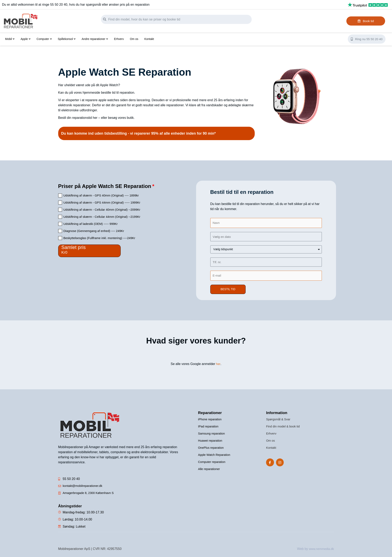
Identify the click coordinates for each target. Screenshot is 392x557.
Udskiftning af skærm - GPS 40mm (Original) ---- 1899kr (101, 195)
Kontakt (149, 39)
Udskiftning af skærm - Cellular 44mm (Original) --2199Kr (102, 217)
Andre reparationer (95, 39)
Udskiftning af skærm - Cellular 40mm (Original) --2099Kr (102, 210)
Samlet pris (74, 247)
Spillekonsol (67, 39)
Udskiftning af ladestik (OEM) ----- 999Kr (91, 224)
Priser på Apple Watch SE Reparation (105, 186)
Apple (25, 39)
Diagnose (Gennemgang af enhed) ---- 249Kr (94, 231)
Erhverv (119, 39)
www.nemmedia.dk (320, 550)
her (218, 365)
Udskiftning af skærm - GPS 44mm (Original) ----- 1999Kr (102, 202)
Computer (44, 39)
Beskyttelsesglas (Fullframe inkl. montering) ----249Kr (99, 238)
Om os (134, 39)
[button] (229, 290)
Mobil (10, 39)
